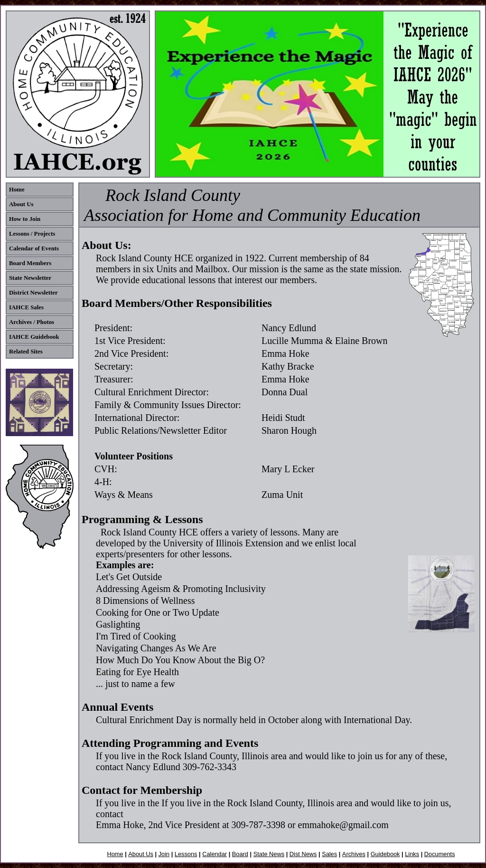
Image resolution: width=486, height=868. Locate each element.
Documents (440, 854)
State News (269, 854)
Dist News (303, 854)
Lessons (186, 854)
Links (412, 854)
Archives (354, 854)
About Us (141, 854)
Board (240, 854)
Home (115, 854)
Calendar (215, 854)
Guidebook (385, 854)
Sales (329, 854)
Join (164, 854)
